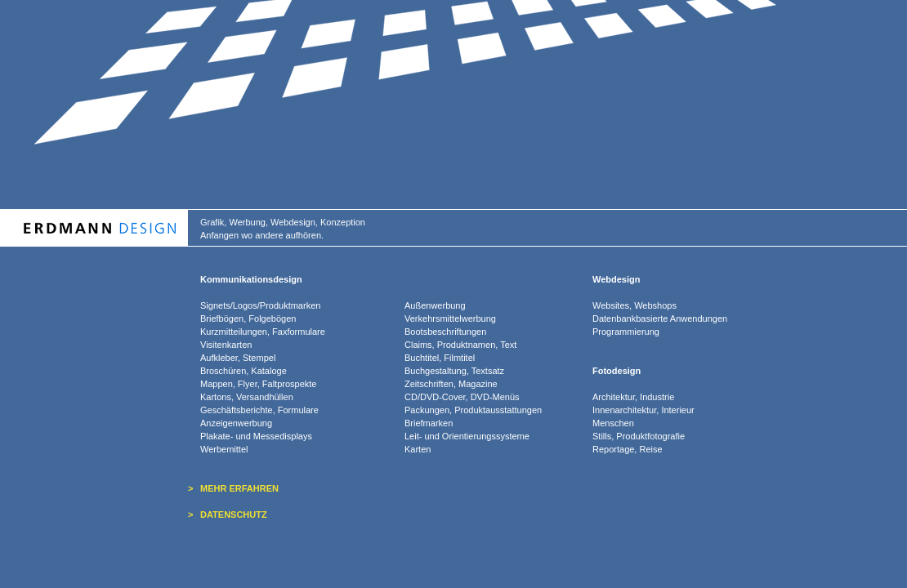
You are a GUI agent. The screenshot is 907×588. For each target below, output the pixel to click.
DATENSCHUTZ (234, 514)
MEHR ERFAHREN (239, 488)
